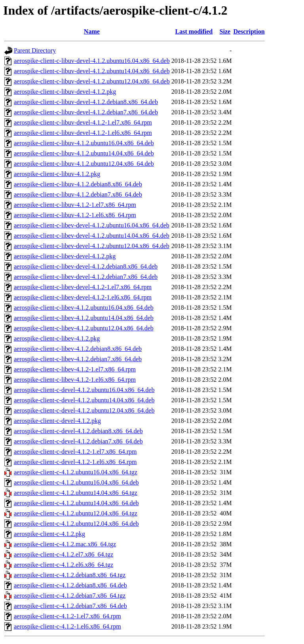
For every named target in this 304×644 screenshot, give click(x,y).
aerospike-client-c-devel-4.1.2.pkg (57, 421)
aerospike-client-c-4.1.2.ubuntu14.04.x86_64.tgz (76, 493)
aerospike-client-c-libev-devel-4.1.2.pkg (65, 256)
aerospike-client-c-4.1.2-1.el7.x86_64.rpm (67, 616)
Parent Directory (35, 50)
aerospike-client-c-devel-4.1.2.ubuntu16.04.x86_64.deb (84, 390)
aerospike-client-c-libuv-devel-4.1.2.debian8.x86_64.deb (86, 102)
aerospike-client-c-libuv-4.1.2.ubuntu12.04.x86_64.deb (84, 164)
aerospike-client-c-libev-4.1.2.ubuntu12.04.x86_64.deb (84, 328)
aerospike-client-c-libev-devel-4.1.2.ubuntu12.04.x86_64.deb (92, 246)
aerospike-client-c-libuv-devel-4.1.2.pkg (65, 92)
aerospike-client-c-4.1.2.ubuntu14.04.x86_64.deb (76, 503)
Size (225, 31)
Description (249, 31)
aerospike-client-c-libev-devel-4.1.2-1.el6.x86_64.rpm (83, 297)
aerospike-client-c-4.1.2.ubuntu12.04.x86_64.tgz (76, 513)
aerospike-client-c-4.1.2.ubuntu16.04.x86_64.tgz (76, 472)
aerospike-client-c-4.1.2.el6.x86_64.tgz (64, 565)
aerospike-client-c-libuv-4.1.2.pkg (57, 174)
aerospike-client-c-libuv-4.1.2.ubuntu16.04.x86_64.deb (84, 143)
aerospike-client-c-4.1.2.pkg (49, 534)
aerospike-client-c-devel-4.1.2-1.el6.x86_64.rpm (75, 462)
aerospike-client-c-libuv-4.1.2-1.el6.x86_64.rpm (75, 215)
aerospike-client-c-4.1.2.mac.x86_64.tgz (65, 544)
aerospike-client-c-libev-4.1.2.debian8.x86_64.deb (78, 349)
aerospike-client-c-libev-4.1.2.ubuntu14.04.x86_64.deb (84, 318)
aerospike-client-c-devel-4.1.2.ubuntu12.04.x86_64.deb (84, 410)
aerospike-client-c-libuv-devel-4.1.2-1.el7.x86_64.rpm (83, 122)
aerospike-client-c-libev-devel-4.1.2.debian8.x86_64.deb (86, 266)
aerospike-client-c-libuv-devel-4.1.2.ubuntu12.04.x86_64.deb (92, 81)
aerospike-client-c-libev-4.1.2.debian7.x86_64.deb (78, 359)
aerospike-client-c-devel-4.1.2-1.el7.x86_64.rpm (75, 452)
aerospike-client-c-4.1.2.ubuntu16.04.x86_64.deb (76, 482)
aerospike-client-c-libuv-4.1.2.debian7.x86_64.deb (78, 194)
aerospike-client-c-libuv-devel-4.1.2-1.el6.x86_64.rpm (83, 133)
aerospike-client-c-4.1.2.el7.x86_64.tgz (64, 554)
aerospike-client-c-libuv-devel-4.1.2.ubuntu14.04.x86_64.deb (92, 71)
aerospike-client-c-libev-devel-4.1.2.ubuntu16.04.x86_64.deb (92, 225)
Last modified (194, 31)
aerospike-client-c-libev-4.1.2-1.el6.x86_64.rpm (75, 380)
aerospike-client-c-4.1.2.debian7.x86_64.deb (70, 606)
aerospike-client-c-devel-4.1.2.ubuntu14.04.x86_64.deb (84, 400)
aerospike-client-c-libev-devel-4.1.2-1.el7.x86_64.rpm (83, 287)
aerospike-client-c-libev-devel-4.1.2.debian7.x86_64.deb (86, 277)
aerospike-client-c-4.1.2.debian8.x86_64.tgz (70, 575)
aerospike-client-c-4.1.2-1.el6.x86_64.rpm (67, 626)
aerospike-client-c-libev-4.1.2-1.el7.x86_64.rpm (75, 369)
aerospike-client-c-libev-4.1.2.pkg (57, 338)
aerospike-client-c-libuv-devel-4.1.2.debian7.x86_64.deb (86, 112)
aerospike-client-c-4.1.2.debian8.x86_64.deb (70, 585)
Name (92, 31)
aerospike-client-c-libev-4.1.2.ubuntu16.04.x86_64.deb (84, 308)
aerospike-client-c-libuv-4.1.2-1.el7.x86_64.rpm (75, 205)
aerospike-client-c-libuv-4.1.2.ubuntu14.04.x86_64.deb (84, 153)
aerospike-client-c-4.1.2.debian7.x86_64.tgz (70, 596)
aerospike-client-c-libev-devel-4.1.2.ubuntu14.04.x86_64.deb (92, 236)
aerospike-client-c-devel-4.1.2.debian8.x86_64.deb (78, 431)
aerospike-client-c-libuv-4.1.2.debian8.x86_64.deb (78, 184)
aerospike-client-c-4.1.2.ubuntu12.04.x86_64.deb (76, 524)
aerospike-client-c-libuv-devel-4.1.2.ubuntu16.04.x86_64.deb (92, 61)
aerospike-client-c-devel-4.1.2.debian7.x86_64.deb (78, 441)
